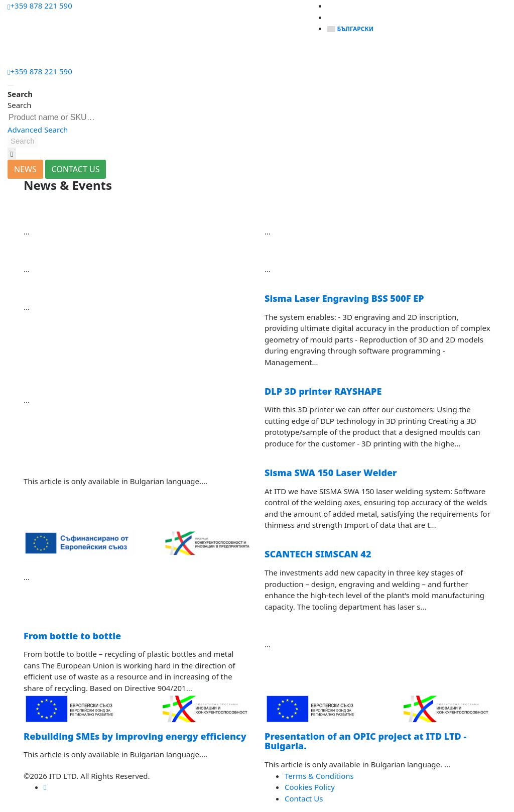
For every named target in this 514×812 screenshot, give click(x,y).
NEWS (25, 169)
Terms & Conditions (319, 776)
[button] (23, 141)
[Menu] (18, 53)
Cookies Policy (310, 787)
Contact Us (304, 798)
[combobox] (59, 118)
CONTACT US (76, 169)
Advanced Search (38, 130)
